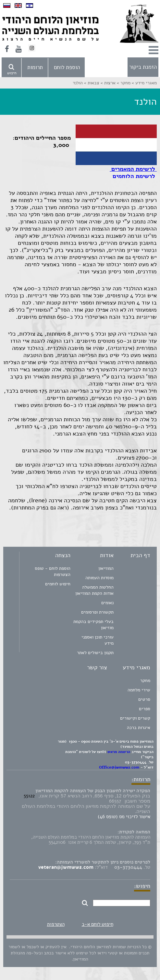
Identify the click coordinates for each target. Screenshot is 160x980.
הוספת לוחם (67, 67)
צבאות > (91, 83)
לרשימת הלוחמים (134, 176)
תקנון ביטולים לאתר (95, 653)
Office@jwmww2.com (119, 767)
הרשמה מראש (119, 752)
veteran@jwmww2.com (66, 867)
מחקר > (123, 83)
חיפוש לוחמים (58, 584)
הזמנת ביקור (143, 67)
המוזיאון (106, 568)
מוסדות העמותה (99, 578)
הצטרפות (56, 924)
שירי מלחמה (139, 690)
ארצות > (107, 83)
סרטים (144, 699)
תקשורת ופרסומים (97, 612)
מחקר (145, 681)
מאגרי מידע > (144, 83)
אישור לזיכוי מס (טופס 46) (124, 817)
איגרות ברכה (139, 728)
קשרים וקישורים (135, 718)
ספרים (145, 709)
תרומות (35, 67)
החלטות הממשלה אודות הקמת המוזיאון (94, 590)
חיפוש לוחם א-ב (98, 924)
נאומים (107, 603)
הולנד (78, 83)
